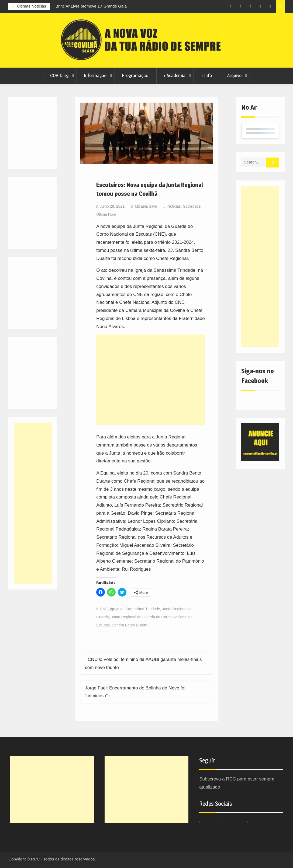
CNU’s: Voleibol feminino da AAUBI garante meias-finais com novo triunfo (143, 663)
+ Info (206, 75)
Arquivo (234, 75)
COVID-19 (59, 75)
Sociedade (192, 206)
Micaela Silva (146, 206)
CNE (104, 609)
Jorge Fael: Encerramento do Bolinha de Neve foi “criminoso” (135, 692)
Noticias (174, 206)
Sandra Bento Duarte (130, 625)
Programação (135, 75)
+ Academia (174, 75)
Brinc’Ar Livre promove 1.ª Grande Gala (91, 6)
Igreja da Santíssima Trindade (135, 609)
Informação (95, 75)
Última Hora (106, 214)
